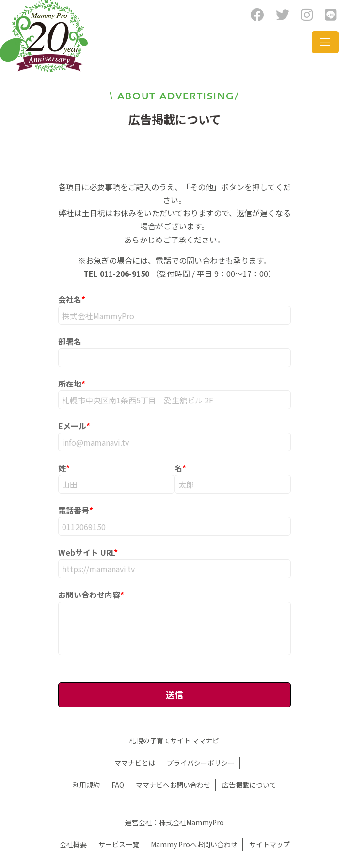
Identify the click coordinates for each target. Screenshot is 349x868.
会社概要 (73, 844)
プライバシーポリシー (201, 763)
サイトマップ (270, 844)
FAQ (118, 785)
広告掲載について (249, 785)
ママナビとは (135, 763)
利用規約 (86, 785)
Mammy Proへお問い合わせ (194, 844)
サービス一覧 (119, 844)
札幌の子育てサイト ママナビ (174, 740)
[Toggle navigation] (325, 42)
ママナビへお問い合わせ (173, 785)
